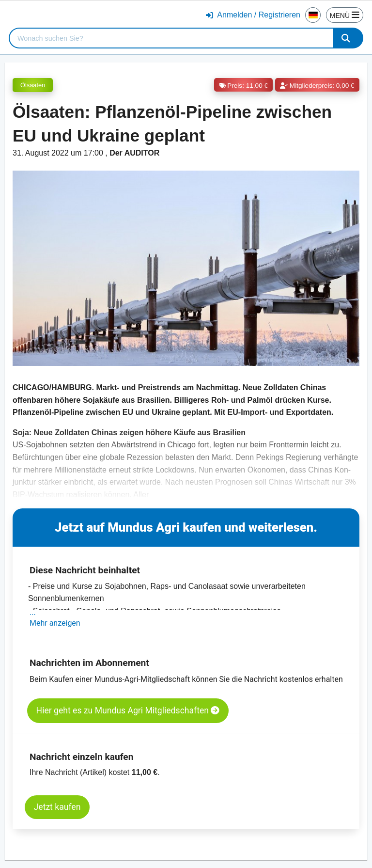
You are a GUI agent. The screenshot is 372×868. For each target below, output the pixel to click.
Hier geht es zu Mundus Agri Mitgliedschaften (128, 710)
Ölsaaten (33, 85)
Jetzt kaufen (57, 807)
